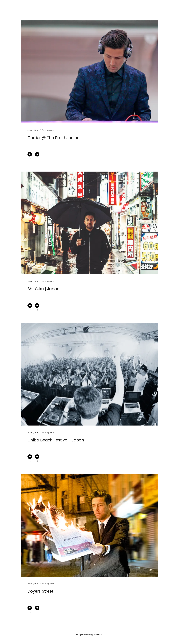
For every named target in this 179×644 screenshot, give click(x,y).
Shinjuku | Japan (43, 289)
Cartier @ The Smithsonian (54, 138)
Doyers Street (40, 591)
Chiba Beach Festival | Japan (56, 440)
